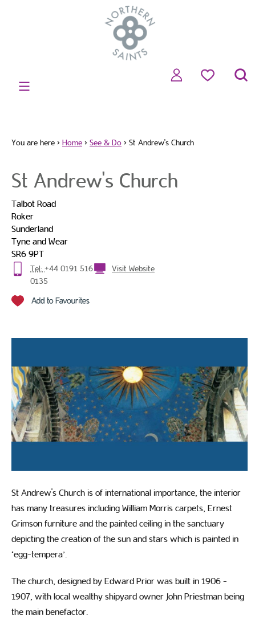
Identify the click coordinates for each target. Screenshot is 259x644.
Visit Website (133, 268)
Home (72, 142)
